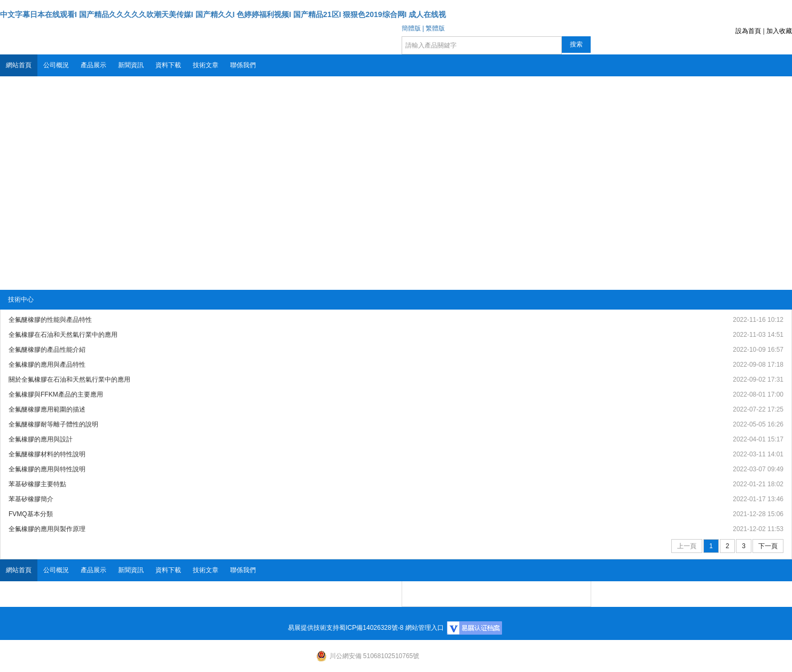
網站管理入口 (425, 628)
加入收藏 (779, 31)
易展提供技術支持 (313, 628)
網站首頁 (19, 65)
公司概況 (56, 65)
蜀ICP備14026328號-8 (371, 628)
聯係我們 (243, 65)
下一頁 (768, 546)
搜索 (576, 44)
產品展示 (93, 65)
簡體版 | (413, 28)
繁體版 (435, 28)
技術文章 (206, 65)
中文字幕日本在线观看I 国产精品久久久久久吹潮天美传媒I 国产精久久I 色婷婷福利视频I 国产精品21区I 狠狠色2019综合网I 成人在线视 (223, 14)
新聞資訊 (131, 65)
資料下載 (168, 65)
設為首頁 (748, 31)
